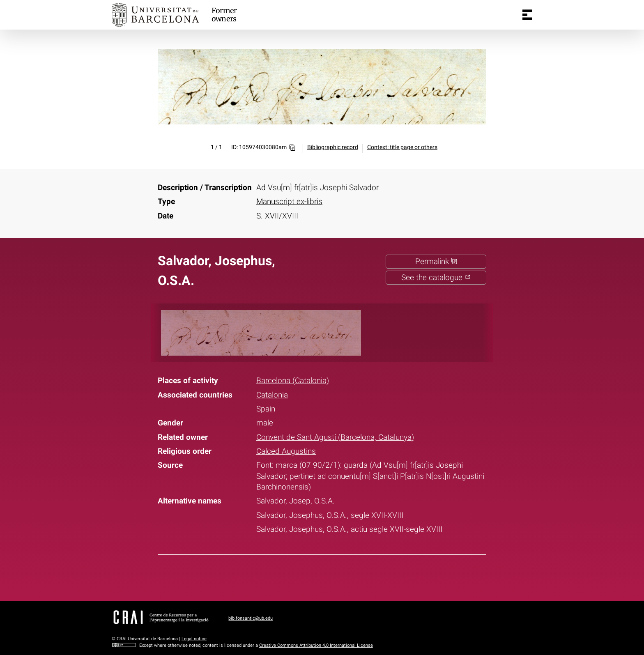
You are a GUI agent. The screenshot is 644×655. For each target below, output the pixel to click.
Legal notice (194, 639)
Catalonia (272, 395)
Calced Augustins (286, 451)
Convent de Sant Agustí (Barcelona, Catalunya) (335, 437)
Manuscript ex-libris (289, 202)
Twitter (316, 576)
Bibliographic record (333, 147)
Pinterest (338, 576)
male (265, 423)
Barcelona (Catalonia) (293, 381)
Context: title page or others (402, 147)
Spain (266, 409)
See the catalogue (436, 278)
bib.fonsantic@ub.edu (251, 618)
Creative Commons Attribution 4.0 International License (316, 645)
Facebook (295, 576)
